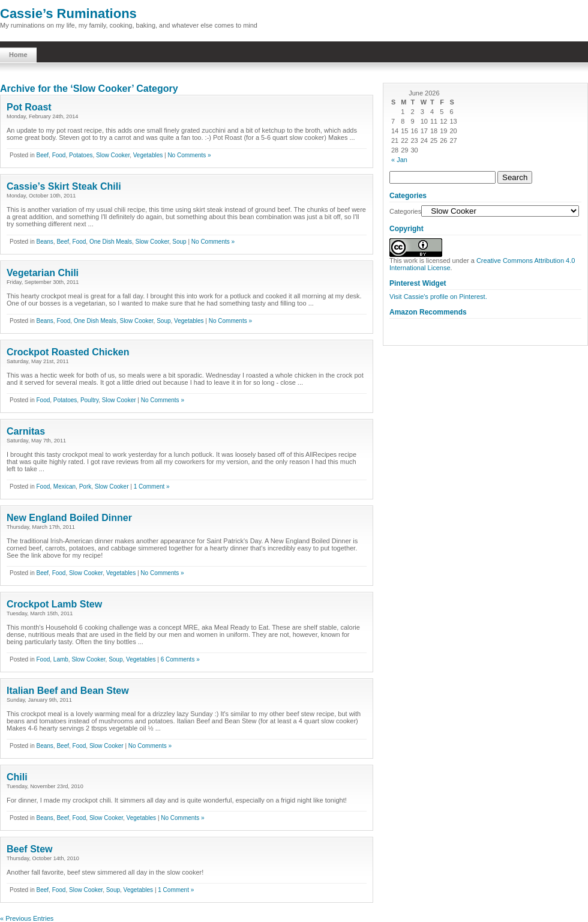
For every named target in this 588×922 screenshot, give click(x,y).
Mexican (64, 487)
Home (18, 55)
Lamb (61, 659)
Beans (44, 242)
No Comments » (189, 155)
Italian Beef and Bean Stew (68, 691)
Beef (42, 155)
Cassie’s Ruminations (68, 14)
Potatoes (81, 155)
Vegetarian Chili (43, 273)
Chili (17, 777)
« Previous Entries (27, 918)
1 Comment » (152, 487)
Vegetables (148, 155)
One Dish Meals (111, 242)
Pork (85, 487)
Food (59, 155)
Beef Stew (29, 849)
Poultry (89, 400)
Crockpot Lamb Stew (54, 604)
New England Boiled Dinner (69, 518)
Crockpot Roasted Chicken (68, 352)
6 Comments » (180, 659)
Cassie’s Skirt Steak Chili (64, 186)
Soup (179, 242)
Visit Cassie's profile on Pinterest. (438, 297)
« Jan (399, 160)
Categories (405, 211)
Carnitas (26, 431)
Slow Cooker (113, 155)
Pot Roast (29, 107)
